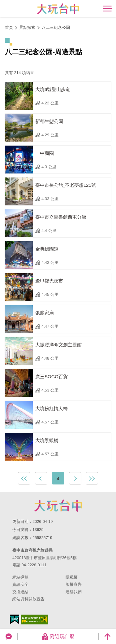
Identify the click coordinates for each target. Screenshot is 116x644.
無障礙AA (34, 620)
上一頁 (41, 478)
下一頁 (75, 478)
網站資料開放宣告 (28, 599)
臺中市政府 (58, 506)
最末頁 (92, 478)
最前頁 (24, 478)
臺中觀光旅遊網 (58, 9)
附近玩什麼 (58, 637)
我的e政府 (15, 619)
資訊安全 (20, 584)
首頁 (9, 27)
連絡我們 (74, 592)
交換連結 (20, 592)
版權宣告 (74, 584)
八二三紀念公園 (56, 27)
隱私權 (72, 577)
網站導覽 (20, 577)
